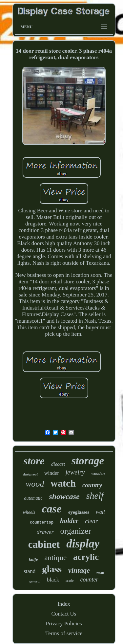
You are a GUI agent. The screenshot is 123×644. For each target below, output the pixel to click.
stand (30, 571)
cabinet (44, 544)
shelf (95, 496)
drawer (45, 532)
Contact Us (64, 614)
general (35, 581)
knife (33, 559)
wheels (29, 512)
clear (91, 521)
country (92, 485)
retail (100, 573)
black (53, 580)
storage (88, 461)
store (34, 461)
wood (35, 484)
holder (69, 521)
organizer (76, 531)
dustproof (30, 474)
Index (64, 604)
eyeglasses (79, 512)
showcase (64, 496)
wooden (98, 473)
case (51, 509)
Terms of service (64, 633)
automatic (33, 498)
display (83, 544)
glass (52, 569)
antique (55, 558)
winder (51, 473)
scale (70, 581)
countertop (42, 523)
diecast (58, 464)
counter (89, 580)
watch (63, 483)
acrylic (86, 557)
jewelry (75, 472)
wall (100, 512)
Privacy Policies (64, 624)
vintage (79, 570)
